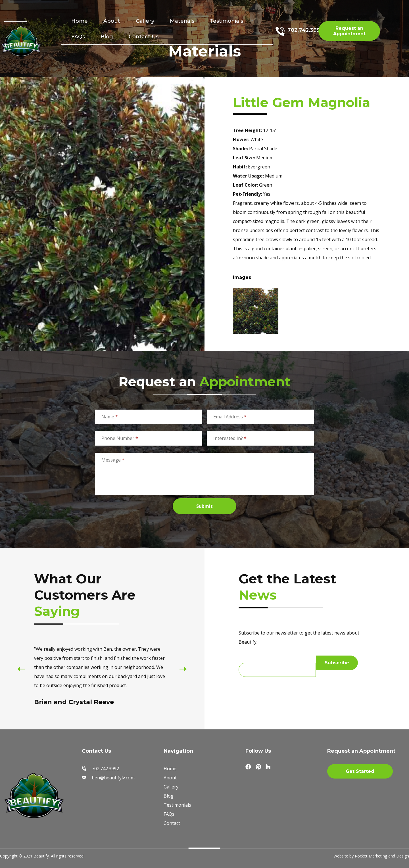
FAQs (78, 37)
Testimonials (227, 21)
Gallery (145, 21)
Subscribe (337, 663)
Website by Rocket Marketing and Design (371, 856)
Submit (204, 506)
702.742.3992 (305, 30)
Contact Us (144, 37)
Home (80, 21)
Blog (107, 37)
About (112, 21)
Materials (182, 21)
